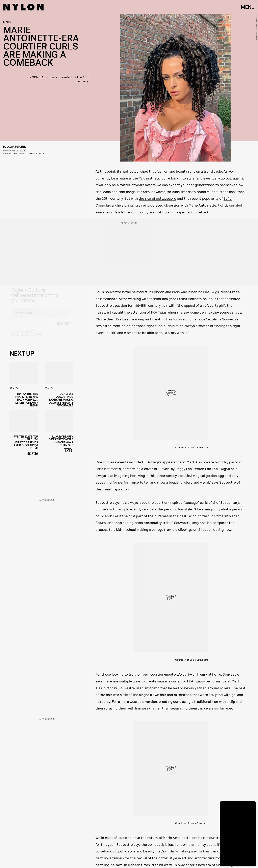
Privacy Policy (30, 339)
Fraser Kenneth (190, 299)
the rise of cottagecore (158, 198)
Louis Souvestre (108, 292)
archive (118, 205)
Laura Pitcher (16, 146)
